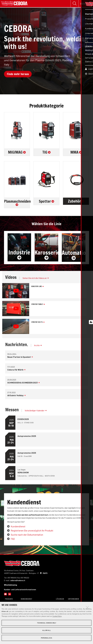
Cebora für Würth (16, 370)
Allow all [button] (47, 630)
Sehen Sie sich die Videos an (36, 278)
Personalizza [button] (46, 638)
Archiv (38, 346)
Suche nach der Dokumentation (27, 535)
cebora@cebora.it (18, 581)
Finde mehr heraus (18, 74)
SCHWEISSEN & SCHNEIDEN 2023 (24, 383)
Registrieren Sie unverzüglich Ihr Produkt (32, 531)
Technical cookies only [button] (47, 623)
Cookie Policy (57, 616)
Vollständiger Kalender (36, 411)
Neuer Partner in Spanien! (20, 357)
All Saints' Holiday (16, 396)
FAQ (13, 539)
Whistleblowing (11, 585)
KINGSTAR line (37, 287)
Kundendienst (18, 527)
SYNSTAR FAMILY (38, 305)
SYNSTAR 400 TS (38, 323)
